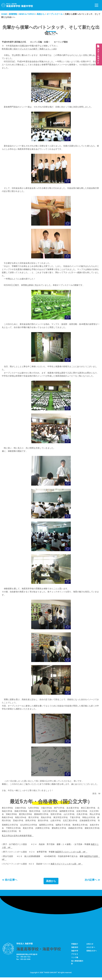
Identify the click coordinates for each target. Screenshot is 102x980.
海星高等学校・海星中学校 (39, 951)
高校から (51, 883)
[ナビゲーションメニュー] (96, 5)
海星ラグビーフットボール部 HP (67, 866)
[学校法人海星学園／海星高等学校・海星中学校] (17, 5)
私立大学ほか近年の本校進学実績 (18, 837)
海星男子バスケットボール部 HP (71, 854)
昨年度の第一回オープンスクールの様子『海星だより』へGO (29, 49)
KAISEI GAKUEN (51, 974)
